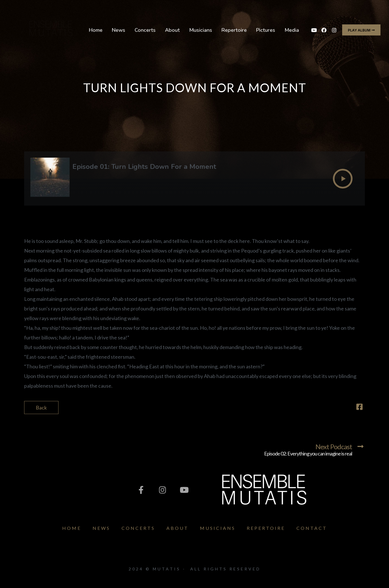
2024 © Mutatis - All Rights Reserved (195, 569)
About (172, 30)
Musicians (201, 30)
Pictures (266, 30)
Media (292, 30)
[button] (361, 30)
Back (41, 408)
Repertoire (234, 30)
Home (96, 30)
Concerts (145, 30)
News (119, 30)
